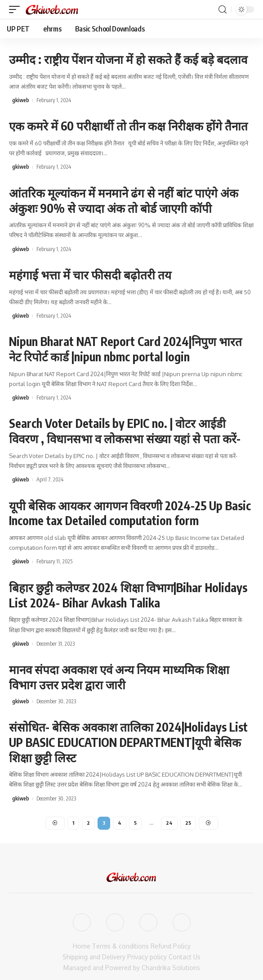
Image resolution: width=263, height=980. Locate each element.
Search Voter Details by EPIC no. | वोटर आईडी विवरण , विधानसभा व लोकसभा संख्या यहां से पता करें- (126, 431)
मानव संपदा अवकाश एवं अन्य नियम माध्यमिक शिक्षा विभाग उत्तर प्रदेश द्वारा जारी (119, 677)
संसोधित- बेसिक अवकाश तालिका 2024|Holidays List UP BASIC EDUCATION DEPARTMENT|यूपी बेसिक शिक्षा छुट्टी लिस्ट (128, 742)
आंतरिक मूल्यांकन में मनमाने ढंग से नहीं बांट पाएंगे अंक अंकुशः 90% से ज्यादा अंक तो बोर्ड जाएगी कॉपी (124, 200)
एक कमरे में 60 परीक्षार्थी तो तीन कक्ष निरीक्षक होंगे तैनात (128, 126)
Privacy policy (147, 957)
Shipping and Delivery (94, 957)
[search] (223, 10)
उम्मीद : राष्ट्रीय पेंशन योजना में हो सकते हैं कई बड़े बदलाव (128, 59)
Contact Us (185, 957)
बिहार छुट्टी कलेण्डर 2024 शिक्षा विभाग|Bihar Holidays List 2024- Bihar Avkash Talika (128, 595)
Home (82, 946)
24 (169, 823)
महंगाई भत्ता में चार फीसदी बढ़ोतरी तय (90, 275)
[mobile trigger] (17, 9)
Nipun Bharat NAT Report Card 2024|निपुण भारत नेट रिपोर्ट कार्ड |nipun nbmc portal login (125, 349)
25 (188, 823)
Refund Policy (171, 946)
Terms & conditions (120, 946)
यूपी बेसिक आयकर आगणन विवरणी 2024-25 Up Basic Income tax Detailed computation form (130, 513)
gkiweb (21, 100)
